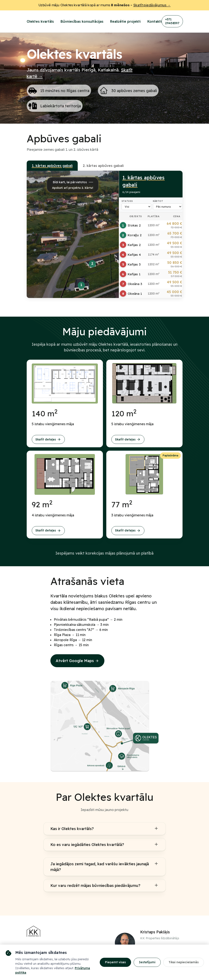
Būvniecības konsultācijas (82, 21)
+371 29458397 (172, 21)
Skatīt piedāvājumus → (154, 5)
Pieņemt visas (115, 962)
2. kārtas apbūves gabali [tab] (103, 166)
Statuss (127, 201)
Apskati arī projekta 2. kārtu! (73, 188)
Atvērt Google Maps (77, 661)
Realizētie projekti (125, 21)
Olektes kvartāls (40, 21)
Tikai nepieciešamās (184, 962)
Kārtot (158, 201)
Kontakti (154, 21)
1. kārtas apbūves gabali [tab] (52, 166)
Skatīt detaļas (48, 439)
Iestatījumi (147, 962)
